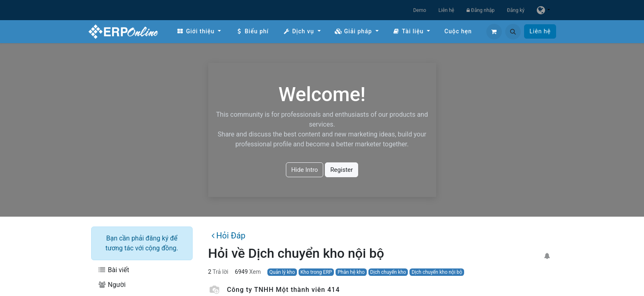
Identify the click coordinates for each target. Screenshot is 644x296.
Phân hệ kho (351, 272)
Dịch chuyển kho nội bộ (437, 272)
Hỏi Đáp (228, 236)
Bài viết (113, 270)
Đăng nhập (481, 10)
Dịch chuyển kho (388, 272)
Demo (420, 10)
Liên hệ (446, 10)
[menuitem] (199, 31)
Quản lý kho (282, 272)
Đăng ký (516, 10)
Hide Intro (305, 170)
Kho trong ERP (316, 272)
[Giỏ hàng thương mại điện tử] (494, 32)
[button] (513, 32)
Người (112, 285)
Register (342, 170)
